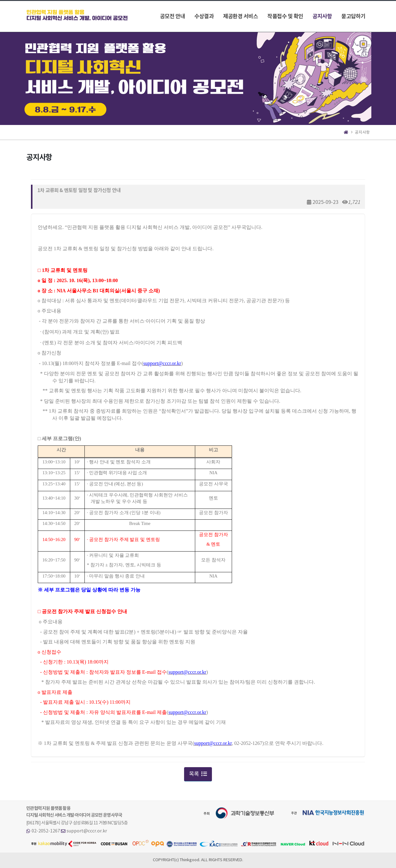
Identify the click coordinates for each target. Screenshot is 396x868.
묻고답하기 (353, 17)
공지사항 (322, 17)
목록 (198, 774)
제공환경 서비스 (240, 17)
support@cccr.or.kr (87, 831)
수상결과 (204, 17)
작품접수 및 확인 (285, 17)
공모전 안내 (172, 17)
